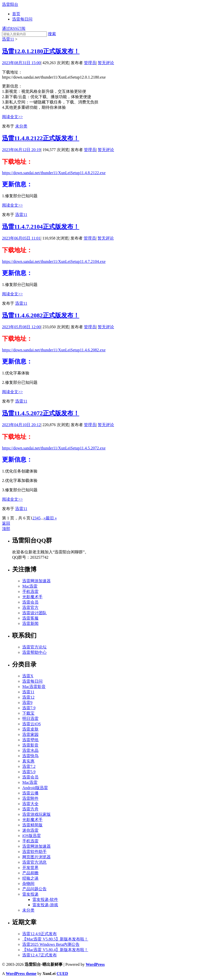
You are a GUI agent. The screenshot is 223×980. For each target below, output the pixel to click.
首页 (16, 14)
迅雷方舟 (30, 809)
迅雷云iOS (32, 724)
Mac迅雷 (30, 586)
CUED (62, 974)
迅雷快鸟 (30, 756)
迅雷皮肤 (30, 729)
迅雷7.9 (29, 708)
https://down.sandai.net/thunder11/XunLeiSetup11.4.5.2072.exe (54, 448)
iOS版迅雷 (32, 836)
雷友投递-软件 (45, 900)
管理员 (90, 63)
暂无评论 (106, 63)
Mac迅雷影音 (34, 687)
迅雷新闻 (30, 623)
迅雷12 (28, 697)
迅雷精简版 (32, 825)
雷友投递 (30, 894)
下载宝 (28, 713)
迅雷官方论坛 (34, 647)
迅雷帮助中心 (34, 652)
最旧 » (51, 518)
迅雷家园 (30, 734)
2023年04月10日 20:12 (21, 425)
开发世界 (30, 868)
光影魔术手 (32, 597)
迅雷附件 (30, 798)
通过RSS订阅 (14, 29)
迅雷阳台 (10, 4)
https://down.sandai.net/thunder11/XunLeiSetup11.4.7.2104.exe (54, 261)
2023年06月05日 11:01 (21, 238)
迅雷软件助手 (34, 852)
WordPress (95, 964)
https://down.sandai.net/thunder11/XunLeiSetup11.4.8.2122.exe (54, 173)
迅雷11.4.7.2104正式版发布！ (41, 227)
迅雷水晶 (30, 750)
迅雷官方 (30, 607)
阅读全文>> (12, 117)
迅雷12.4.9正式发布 (40, 934)
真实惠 (28, 761)
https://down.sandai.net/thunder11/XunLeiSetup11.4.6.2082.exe (54, 350)
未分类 (21, 126)
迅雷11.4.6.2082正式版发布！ (41, 315)
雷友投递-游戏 (45, 905)
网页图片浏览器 (36, 857)
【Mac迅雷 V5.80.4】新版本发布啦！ (55, 950)
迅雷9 (27, 703)
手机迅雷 (30, 592)
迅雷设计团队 (34, 613)
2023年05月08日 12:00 (21, 327)
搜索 (52, 34)
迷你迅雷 (30, 830)
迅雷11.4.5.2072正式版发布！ (41, 413)
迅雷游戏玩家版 (36, 814)
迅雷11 (8, 39)
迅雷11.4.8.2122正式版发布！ (41, 138)
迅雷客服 (30, 618)
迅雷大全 (30, 804)
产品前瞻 (30, 873)
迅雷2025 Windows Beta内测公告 (51, 944)
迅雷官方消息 (34, 862)
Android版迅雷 (35, 788)
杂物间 (28, 884)
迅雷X (28, 676)
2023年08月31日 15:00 (21, 63)
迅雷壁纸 (30, 740)
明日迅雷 (30, 719)
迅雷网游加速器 (36, 581)
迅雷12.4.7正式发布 (40, 955)
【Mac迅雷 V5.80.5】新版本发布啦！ (55, 939)
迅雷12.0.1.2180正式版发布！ (41, 51)
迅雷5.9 (29, 772)
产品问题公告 (34, 889)
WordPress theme (21, 974)
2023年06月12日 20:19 (21, 150)
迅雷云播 (30, 793)
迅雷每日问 (22, 19)
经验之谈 (30, 878)
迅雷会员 (30, 602)
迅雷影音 (30, 745)
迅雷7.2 (29, 766)
